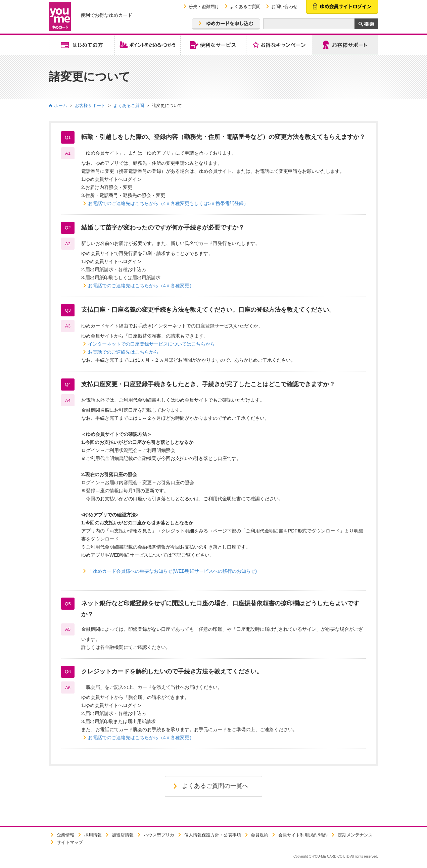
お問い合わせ (284, 7)
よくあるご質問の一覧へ (215, 786)
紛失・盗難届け (204, 7)
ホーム (61, 106)
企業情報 (65, 835)
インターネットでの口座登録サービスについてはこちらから (151, 344)
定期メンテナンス (355, 835)
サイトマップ (70, 842)
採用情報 (93, 835)
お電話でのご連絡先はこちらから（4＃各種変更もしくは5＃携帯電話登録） (168, 203)
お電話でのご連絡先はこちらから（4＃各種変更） (141, 286)
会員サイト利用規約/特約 (303, 835)
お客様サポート (90, 106)
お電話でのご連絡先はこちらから (123, 352)
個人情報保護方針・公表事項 (213, 835)
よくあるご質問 (245, 7)
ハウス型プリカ (159, 835)
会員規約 (259, 835)
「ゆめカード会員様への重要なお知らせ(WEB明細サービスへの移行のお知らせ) (172, 571)
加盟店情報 (123, 835)
